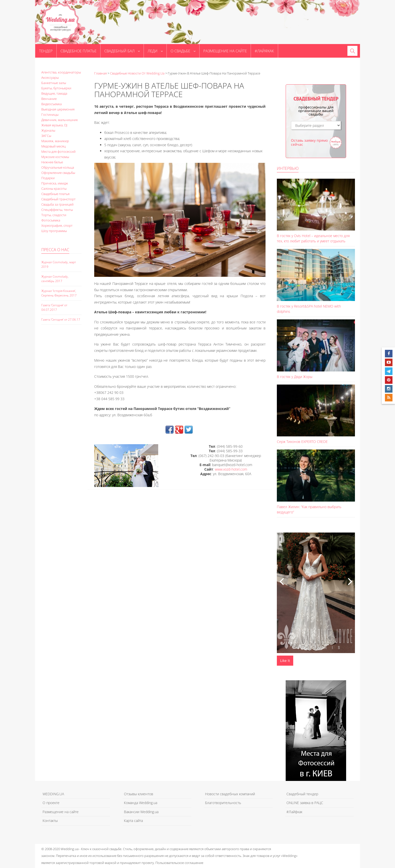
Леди (155, 51)
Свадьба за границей (57, 204)
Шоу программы (54, 231)
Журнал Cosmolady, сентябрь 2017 (55, 279)
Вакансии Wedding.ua (141, 812)
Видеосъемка (52, 104)
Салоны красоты (54, 188)
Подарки (48, 178)
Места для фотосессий (58, 152)
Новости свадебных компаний (230, 794)
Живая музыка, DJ (54, 125)
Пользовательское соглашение (179, 863)
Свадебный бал (122, 51)
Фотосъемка (51, 220)
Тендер (46, 51)
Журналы (48, 130)
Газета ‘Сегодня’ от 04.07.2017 (54, 307)
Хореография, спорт (57, 225)
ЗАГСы (46, 136)
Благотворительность (223, 803)
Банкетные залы (54, 83)
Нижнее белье (52, 162)
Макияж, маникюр (55, 141)
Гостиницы (50, 115)
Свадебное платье (78, 51)
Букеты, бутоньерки (56, 88)
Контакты (50, 821)
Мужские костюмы (55, 157)
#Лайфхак (264, 51)
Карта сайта (133, 821)
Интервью (288, 168)
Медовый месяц (54, 146)
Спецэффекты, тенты (57, 210)
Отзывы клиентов (139, 794)
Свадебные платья (55, 194)
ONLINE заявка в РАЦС (305, 803)
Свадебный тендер (302, 794)
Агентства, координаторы (61, 72)
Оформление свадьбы (58, 173)
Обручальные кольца (58, 167)
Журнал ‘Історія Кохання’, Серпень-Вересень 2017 (59, 293)
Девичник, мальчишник (60, 120)
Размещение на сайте (225, 51)
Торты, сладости (54, 215)
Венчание (49, 99)
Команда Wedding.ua (141, 803)
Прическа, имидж (55, 183)
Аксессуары (50, 78)
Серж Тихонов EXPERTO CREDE (302, 442)
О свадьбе (183, 51)
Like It (285, 661)
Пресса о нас (55, 250)
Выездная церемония (58, 109)
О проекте (51, 803)
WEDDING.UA (53, 794)
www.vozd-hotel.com (231, 469)
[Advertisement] (61, 415)
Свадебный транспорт (58, 199)
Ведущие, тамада (54, 93)
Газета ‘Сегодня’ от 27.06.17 (61, 319)
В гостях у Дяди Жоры (295, 377)
